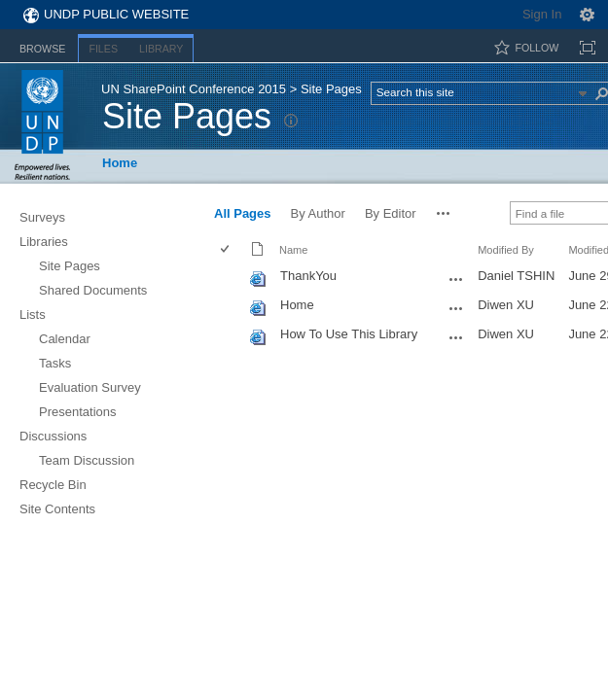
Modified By (506, 250)
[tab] (42, 45)
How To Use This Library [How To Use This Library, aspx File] (349, 334)
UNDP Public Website (116, 14)
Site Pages (187, 116)
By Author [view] (318, 213)
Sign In (542, 14)
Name (293, 250)
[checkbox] (226, 250)
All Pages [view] (243, 213)
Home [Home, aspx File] (297, 305)
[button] (444, 213)
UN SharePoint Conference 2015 (194, 89)
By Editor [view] (391, 213)
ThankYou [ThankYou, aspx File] (308, 276)
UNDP (42, 125)
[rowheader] (230, 278)
